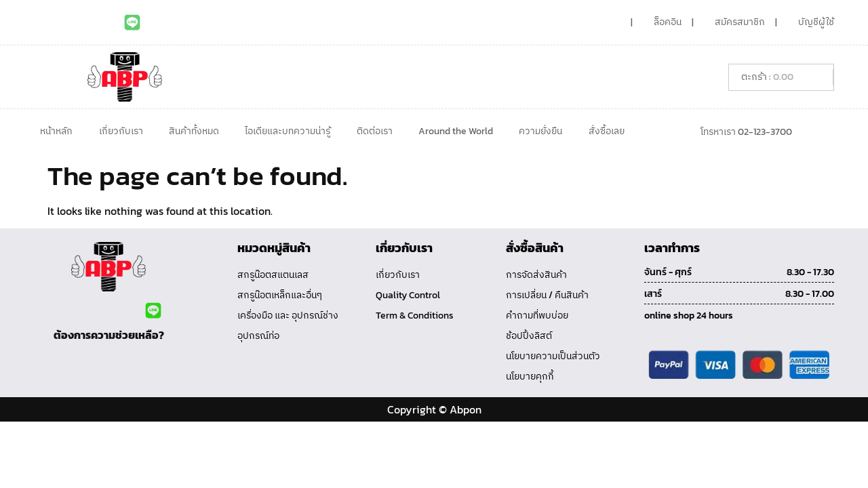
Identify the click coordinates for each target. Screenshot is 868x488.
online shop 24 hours (689, 316)
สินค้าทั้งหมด (194, 131)
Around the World (456, 131)
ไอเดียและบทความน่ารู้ (288, 131)
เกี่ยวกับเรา (121, 131)
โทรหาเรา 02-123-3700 (746, 132)
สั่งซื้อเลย (607, 131)
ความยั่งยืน (540, 131)
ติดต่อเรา (375, 131)
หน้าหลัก (56, 131)
